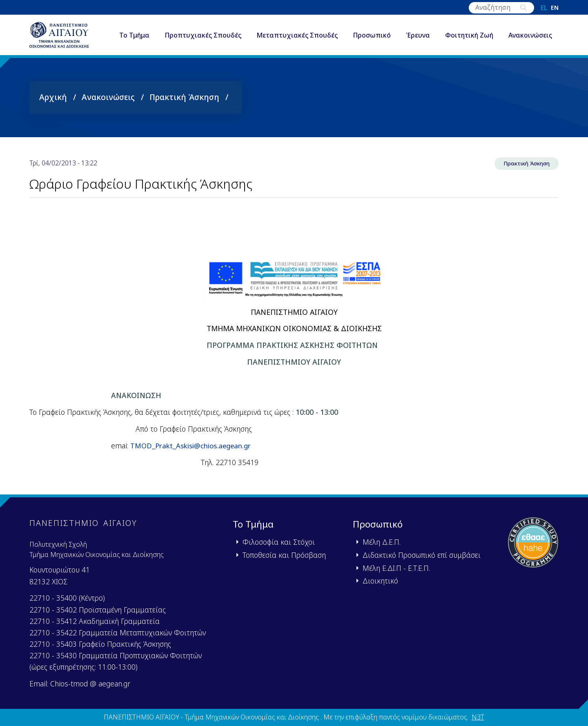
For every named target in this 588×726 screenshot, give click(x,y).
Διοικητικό (380, 581)
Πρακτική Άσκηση (184, 103)
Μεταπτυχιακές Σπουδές (299, 30)
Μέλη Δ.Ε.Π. (382, 542)
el (544, 8)
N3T (478, 717)
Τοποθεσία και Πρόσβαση (284, 555)
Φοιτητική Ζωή (471, 30)
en (555, 8)
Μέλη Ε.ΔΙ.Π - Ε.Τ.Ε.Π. (396, 568)
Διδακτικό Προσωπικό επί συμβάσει (422, 555)
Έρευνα (420, 30)
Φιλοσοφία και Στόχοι (279, 542)
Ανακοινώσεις (143, 47)
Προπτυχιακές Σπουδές (205, 30)
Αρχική (53, 103)
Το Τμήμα (136, 30)
